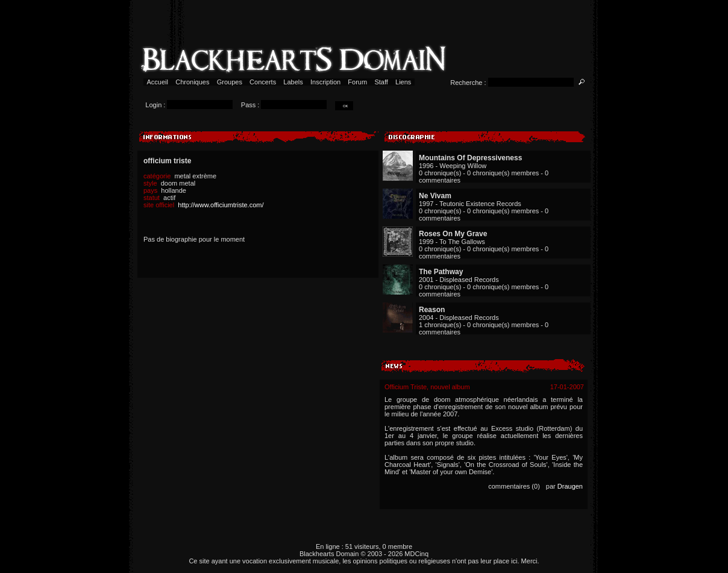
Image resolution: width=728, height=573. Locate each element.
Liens (403, 82)
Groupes (230, 82)
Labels (293, 82)
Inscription (325, 82)
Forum (357, 82)
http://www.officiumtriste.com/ (221, 205)
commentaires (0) (514, 486)
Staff (381, 82)
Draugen (570, 486)
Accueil (158, 82)
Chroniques (192, 82)
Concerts (263, 82)
